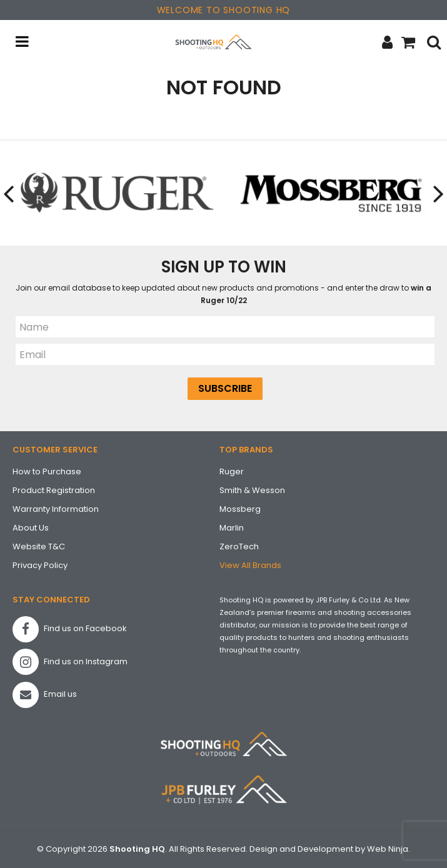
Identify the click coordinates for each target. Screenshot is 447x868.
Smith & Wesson (252, 490)
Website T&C (39, 546)
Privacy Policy (40, 565)
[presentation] (9, 193)
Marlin (232, 528)
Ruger (232, 471)
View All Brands (250, 565)
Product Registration (54, 490)
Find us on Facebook (70, 629)
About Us (31, 528)
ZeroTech (239, 546)
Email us (45, 695)
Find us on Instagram (70, 662)
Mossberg (240, 509)
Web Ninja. (389, 849)
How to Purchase (47, 471)
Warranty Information (56, 509)
